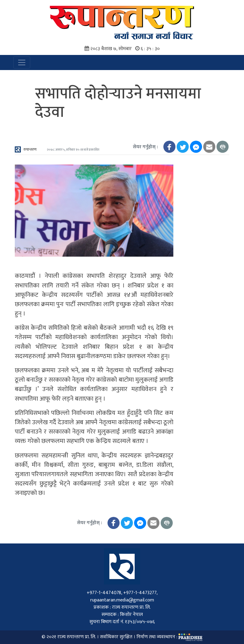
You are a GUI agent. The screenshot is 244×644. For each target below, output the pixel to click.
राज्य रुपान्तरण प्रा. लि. (77, 637)
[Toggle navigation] (22, 62)
